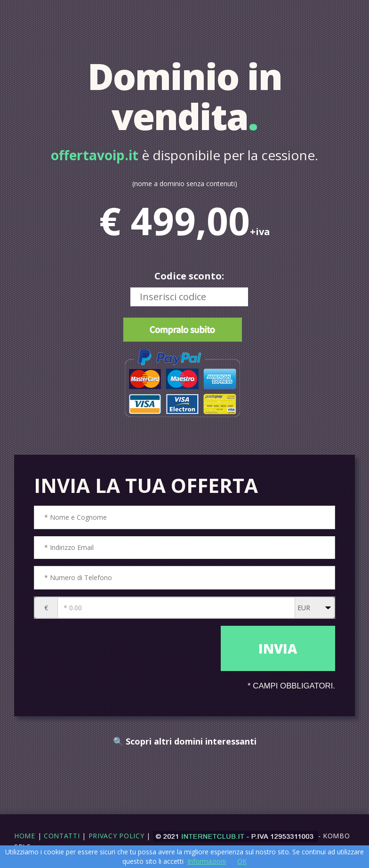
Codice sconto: (189, 276)
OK (242, 861)
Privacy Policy (116, 836)
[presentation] (125, 649)
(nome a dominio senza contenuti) (185, 184)
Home (25, 836)
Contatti (62, 836)
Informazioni (207, 861)
